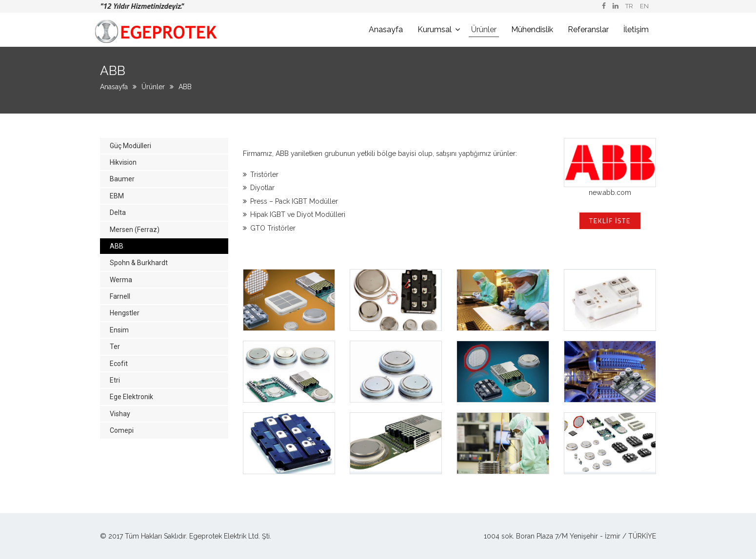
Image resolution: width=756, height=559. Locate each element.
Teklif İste (610, 221)
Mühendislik (532, 29)
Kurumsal (435, 29)
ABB (185, 87)
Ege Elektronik (131, 397)
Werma (121, 280)
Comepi (122, 430)
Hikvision (123, 162)
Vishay (120, 414)
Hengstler (125, 313)
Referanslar (588, 29)
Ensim (119, 330)
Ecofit (119, 364)
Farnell (120, 296)
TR (629, 6)
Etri (115, 380)
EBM (117, 196)
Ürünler (484, 29)
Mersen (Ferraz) (135, 230)
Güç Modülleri (130, 146)
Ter (115, 347)
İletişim (636, 29)
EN (644, 6)
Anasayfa (386, 29)
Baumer (122, 179)
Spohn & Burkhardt (139, 263)
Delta (118, 212)
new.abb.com (610, 193)
